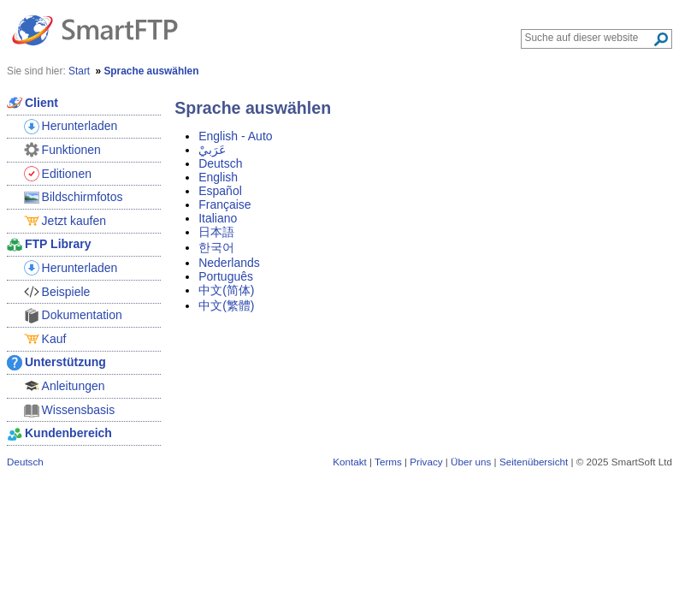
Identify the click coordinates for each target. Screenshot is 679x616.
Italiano (218, 218)
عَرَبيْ (212, 150)
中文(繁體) (226, 305)
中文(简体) (226, 290)
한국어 (216, 247)
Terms (388, 462)
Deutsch (220, 163)
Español (220, 191)
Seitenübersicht (534, 462)
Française (224, 204)
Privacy (426, 462)
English (218, 177)
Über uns (471, 462)
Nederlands (229, 263)
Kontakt (350, 462)
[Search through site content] (589, 38)
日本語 (216, 232)
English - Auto (235, 136)
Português (226, 276)
